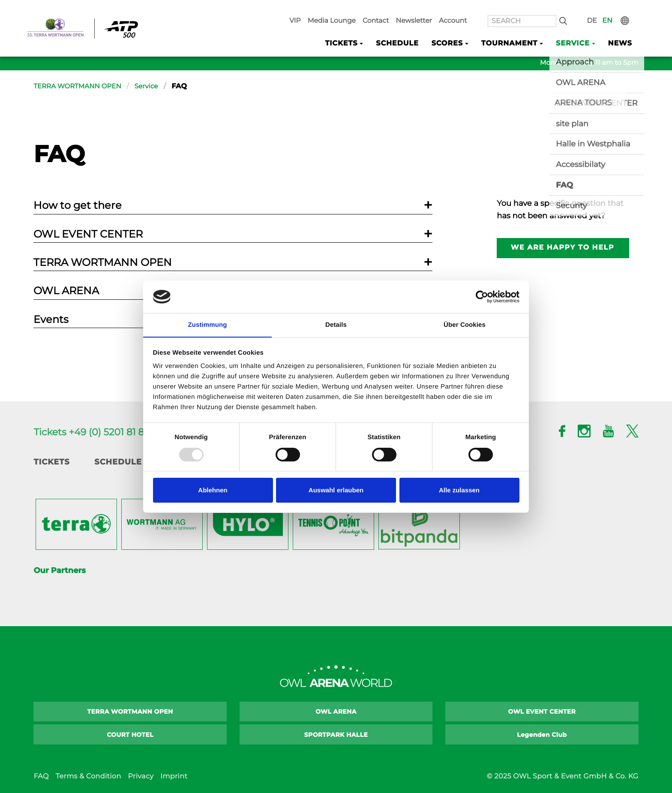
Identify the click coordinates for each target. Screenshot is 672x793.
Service (152, 86)
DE (603, 9)
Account (481, 9)
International (632, 9)
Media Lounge (372, 9)
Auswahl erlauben (336, 490)
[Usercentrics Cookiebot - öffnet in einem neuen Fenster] (482, 296)
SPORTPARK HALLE (336, 735)
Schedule (411, 31)
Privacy (141, 776)
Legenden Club (542, 735)
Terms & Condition (88, 776)
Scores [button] (458, 31)
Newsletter (446, 9)
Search (577, 9)
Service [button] (576, 31)
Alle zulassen (459, 490)
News (621, 31)
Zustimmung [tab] (208, 325)
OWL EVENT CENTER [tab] (88, 234)
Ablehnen (213, 490)
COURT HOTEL (130, 735)
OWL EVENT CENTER (542, 712)
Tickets (51, 462)
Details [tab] (336, 325)
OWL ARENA (336, 712)
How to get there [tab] (78, 205)
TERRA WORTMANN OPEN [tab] (103, 262)
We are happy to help (563, 248)
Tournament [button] (516, 31)
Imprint (174, 776)
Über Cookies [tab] (465, 325)
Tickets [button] (357, 31)
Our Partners (59, 570)
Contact (412, 9)
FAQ (41, 776)
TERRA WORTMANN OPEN (80, 86)
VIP (340, 9)
